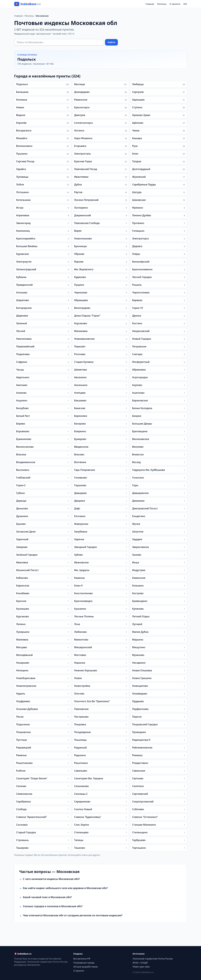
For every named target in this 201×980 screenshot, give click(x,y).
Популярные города (84, 963)
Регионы (162, 4)
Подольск (27, 59)
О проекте (175, 4)
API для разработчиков (86, 967)
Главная (150, 4)
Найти (111, 42)
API (185, 4)
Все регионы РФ (82, 959)
